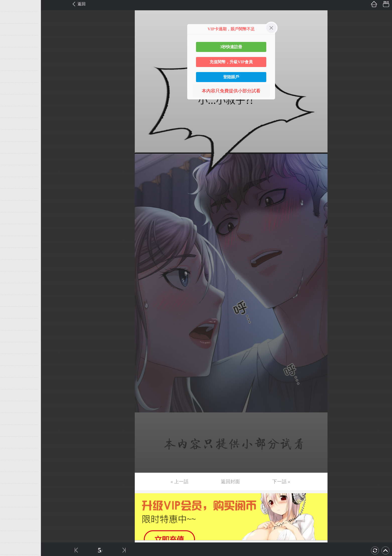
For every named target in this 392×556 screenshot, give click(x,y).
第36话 (12, 419)
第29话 (12, 336)
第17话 (12, 195)
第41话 (12, 478)
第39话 (12, 454)
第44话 (12, 513)
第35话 (12, 407)
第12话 (12, 136)
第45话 (12, 525)
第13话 (12, 147)
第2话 (11, 18)
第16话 (12, 183)
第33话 (12, 383)
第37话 (12, 430)
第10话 (12, 112)
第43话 (12, 501)
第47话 (12, 548)
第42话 (12, 489)
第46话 (12, 537)
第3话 (11, 29)
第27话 (12, 313)
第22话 (12, 254)
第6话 (11, 65)
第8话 (11, 88)
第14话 (12, 159)
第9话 (11, 100)
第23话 (12, 265)
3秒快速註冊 (231, 47)
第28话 (12, 324)
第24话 (12, 277)
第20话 (12, 230)
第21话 (12, 242)
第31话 (12, 360)
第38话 (12, 442)
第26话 (12, 301)
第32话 (12, 372)
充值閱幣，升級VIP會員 (231, 62)
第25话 (12, 289)
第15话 (12, 171)
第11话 (12, 124)
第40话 (12, 466)
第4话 (11, 41)
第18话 (12, 206)
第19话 (12, 218)
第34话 (12, 395)
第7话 (11, 77)
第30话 (12, 348)
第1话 (11, 6)
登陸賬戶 (231, 77)
